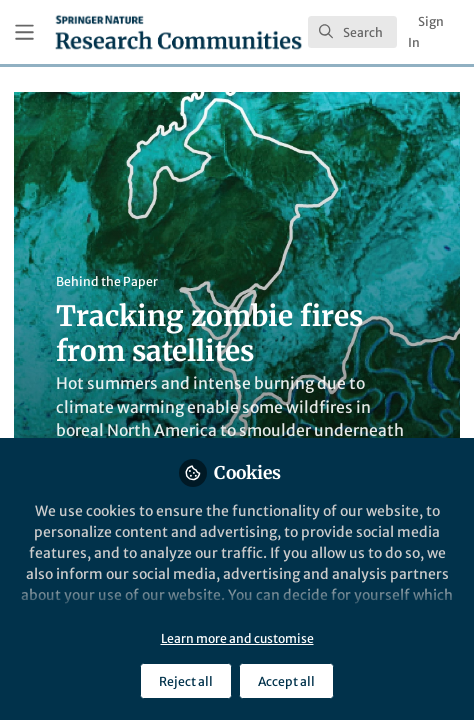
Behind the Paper (107, 281)
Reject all (186, 681)
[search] (352, 32)
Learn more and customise (237, 638)
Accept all (286, 681)
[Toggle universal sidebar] (24, 32)
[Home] (178, 32)
